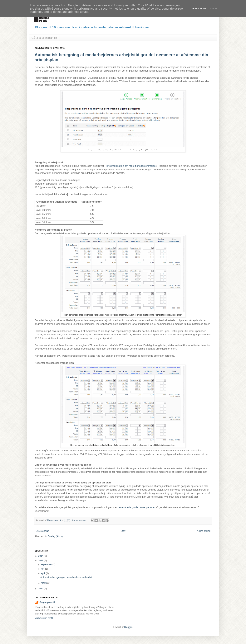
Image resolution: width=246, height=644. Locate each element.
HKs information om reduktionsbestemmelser (131, 166)
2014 (41, 556)
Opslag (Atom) (55, 536)
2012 (41, 589)
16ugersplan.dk (54, 520)
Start (123, 531)
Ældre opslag (204, 531)
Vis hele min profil (44, 618)
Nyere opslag (42, 531)
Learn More (199, 9)
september (47, 564)
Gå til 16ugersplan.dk (44, 38)
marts (44, 583)
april (43, 573)
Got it (213, 9)
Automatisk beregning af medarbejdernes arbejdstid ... (68, 577)
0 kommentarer (79, 520)
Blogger (128, 627)
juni (43, 569)
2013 (41, 561)
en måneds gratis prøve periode (137, 507)
